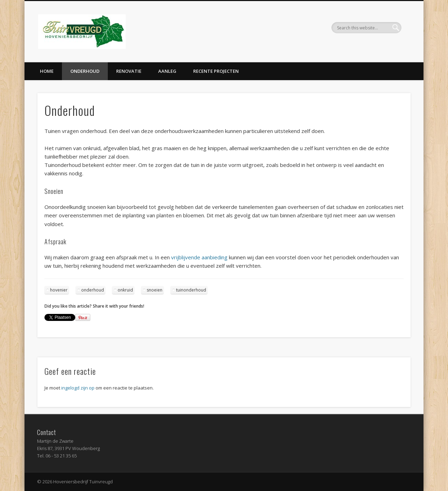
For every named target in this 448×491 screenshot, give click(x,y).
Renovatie (129, 71)
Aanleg (167, 71)
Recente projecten (216, 71)
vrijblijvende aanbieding (199, 257)
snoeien (155, 290)
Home (47, 71)
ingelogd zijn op (78, 388)
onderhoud (93, 290)
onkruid (125, 290)
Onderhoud (85, 71)
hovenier (59, 290)
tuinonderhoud (191, 290)
